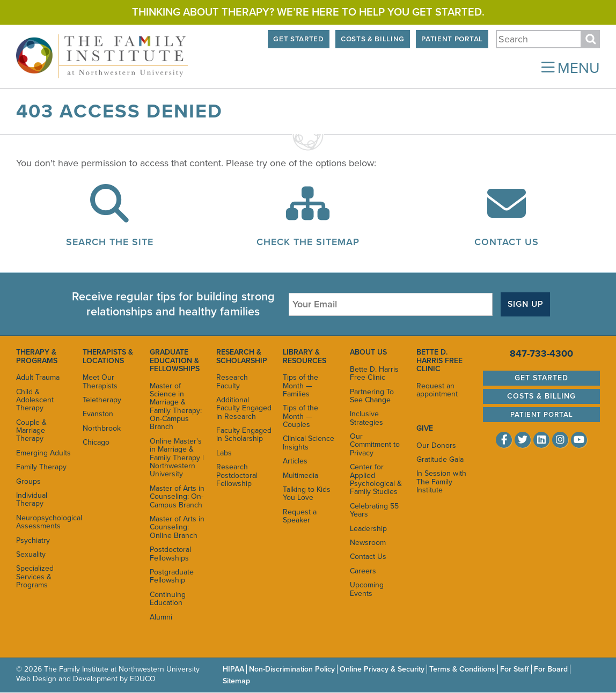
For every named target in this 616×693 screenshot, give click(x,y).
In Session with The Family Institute (441, 482)
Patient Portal (452, 39)
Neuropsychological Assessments (44, 522)
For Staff (515, 669)
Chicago (96, 442)
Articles (295, 461)
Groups (28, 481)
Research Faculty (232, 381)
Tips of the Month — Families (300, 386)
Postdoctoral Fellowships (170, 554)
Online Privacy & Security (382, 669)
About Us (368, 352)
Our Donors (436, 445)
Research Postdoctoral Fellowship (237, 475)
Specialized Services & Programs (35, 577)
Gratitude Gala (440, 459)
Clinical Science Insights (309, 443)
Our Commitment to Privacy (375, 445)
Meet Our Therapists (100, 381)
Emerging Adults (43, 453)
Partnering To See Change (372, 396)
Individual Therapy (32, 499)
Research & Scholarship (242, 356)
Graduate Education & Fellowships (175, 360)
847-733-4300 (541, 353)
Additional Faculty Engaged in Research (244, 408)
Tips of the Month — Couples (300, 416)
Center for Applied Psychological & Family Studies (376, 479)
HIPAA (233, 669)
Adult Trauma (38, 377)
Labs (224, 453)
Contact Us (507, 242)
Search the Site (110, 242)
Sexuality (31, 554)
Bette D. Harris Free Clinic (374, 373)
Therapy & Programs (37, 356)
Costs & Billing (373, 39)
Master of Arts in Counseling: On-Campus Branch (177, 497)
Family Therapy (41, 467)
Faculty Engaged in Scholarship (244, 434)
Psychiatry (33, 540)
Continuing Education (168, 599)
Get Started (298, 39)
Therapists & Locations (108, 356)
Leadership (368, 529)
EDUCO (143, 679)
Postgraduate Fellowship (172, 576)
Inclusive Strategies (366, 418)
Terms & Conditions (462, 669)
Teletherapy (102, 400)
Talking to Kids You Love (307, 493)
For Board (551, 669)
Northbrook (102, 428)
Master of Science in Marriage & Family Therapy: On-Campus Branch (176, 407)
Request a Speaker (300, 516)
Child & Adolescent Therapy (35, 400)
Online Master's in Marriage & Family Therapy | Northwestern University (177, 458)
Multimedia (300, 475)
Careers (363, 571)
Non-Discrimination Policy (292, 669)
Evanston (98, 414)
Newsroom (368, 543)
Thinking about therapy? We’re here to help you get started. (308, 12)
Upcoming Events (367, 589)
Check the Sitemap (308, 242)
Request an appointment (437, 390)
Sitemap (236, 681)
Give (425, 428)
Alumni (161, 617)
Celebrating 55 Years (374, 510)
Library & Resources (305, 356)
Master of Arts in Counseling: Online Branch (177, 527)
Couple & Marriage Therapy (31, 431)
